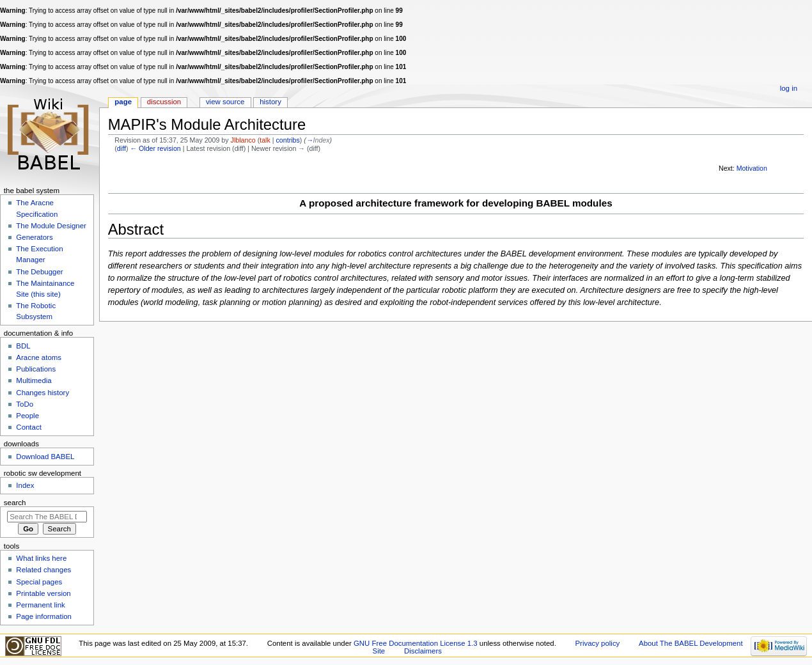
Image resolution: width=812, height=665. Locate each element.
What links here (41, 558)
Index (25, 485)
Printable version (43, 593)
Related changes (43, 570)
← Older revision (155, 148)
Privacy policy (598, 643)
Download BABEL (45, 457)
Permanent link (40, 605)
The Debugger (39, 272)
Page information (44, 616)
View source (225, 102)
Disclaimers (423, 651)
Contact (28, 427)
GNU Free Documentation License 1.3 (416, 643)
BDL (23, 346)
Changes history (43, 393)
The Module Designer (51, 226)
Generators (34, 237)
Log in (789, 88)
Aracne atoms (39, 357)
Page (123, 102)
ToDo (25, 404)
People (27, 416)
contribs (287, 140)
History (270, 102)
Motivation (752, 168)
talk (265, 140)
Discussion (164, 102)
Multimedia (34, 380)
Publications (36, 369)
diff (121, 148)
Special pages (39, 582)
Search (15, 503)
